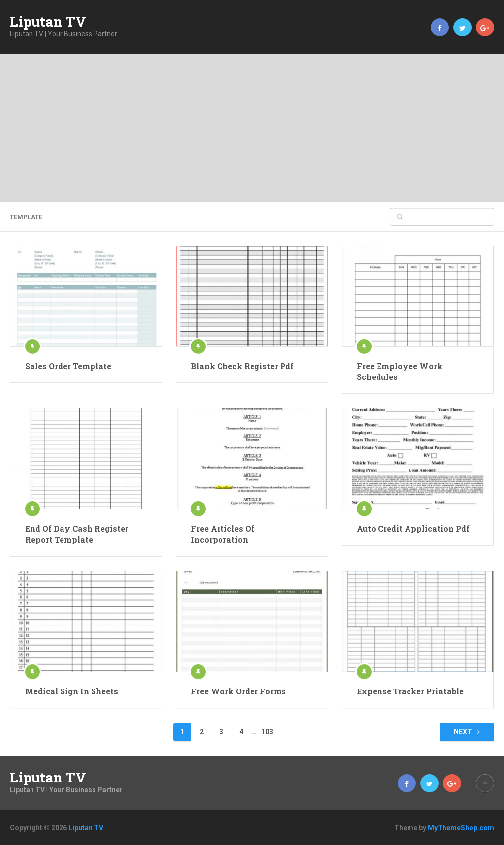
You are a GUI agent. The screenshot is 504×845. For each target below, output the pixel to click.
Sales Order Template (68, 366)
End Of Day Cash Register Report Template (77, 534)
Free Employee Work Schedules (400, 371)
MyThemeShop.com (461, 828)
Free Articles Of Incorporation (223, 534)
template (26, 217)
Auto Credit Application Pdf (413, 528)
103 (267, 732)
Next (467, 732)
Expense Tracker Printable (410, 691)
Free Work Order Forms (238, 691)
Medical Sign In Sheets (72, 691)
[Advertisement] (252, 128)
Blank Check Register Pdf (242, 366)
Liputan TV (48, 22)
